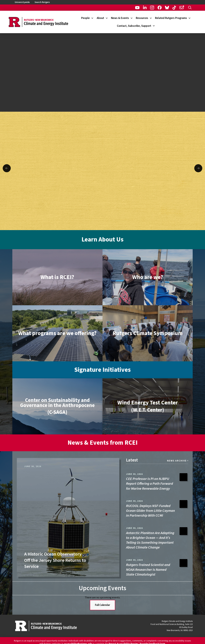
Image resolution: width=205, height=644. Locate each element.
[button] (190, 8)
